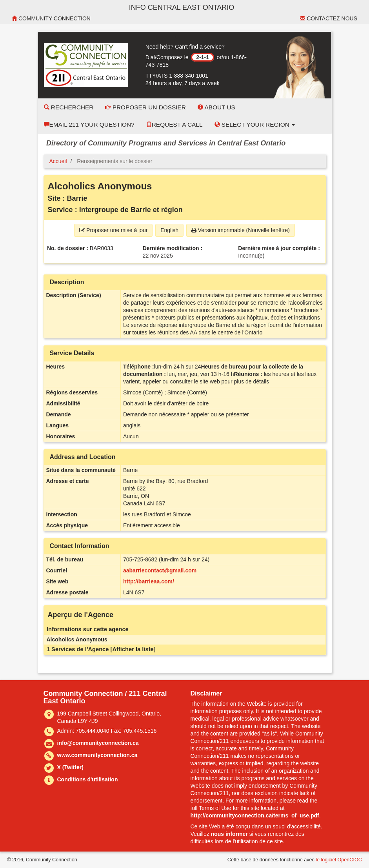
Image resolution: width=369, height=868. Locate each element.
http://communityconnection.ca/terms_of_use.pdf (255, 815)
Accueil (58, 161)
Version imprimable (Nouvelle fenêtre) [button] (241, 230)
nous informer (229, 834)
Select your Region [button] (255, 124)
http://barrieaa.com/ (149, 581)
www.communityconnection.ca (97, 755)
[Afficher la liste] (133, 649)
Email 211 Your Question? (89, 124)
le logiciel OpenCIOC (339, 860)
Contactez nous (329, 18)
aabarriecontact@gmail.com (160, 570)
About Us (216, 107)
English (169, 230)
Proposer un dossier (145, 107)
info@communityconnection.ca (98, 743)
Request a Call (175, 124)
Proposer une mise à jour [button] (113, 230)
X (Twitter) (70, 767)
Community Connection (51, 18)
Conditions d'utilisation (88, 779)
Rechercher (69, 107)
